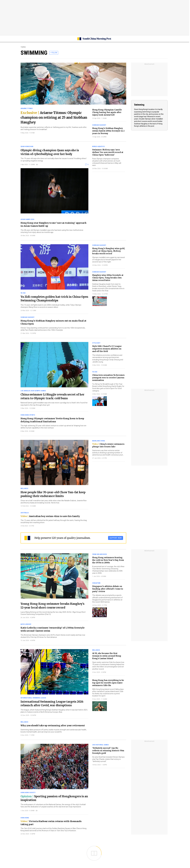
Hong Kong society (28, 792)
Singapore (96, 583)
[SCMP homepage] (94, 39)
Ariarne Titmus (27, 108)
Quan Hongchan (27, 146)
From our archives (100, 554)
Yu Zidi (23, 293)
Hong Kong (25, 818)
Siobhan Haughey (99, 125)
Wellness (24, 488)
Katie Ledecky (26, 624)
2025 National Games (100, 745)
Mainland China (99, 441)
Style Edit (96, 343)
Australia (25, 513)
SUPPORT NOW (116, 538)
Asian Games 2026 (27, 219)
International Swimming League (33, 698)
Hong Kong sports (28, 415)
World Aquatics (98, 146)
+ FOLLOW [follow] (54, 53)
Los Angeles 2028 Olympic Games (33, 391)
